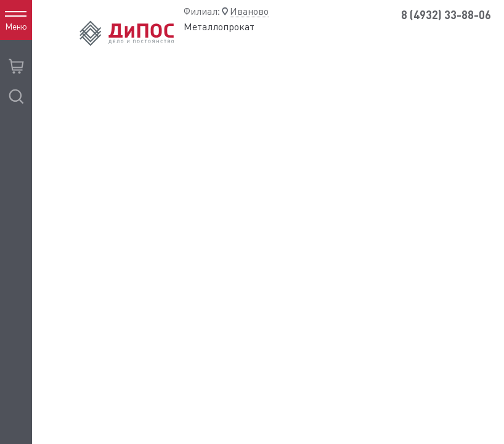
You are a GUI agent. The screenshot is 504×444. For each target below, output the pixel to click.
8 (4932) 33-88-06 (446, 15)
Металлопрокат (219, 27)
